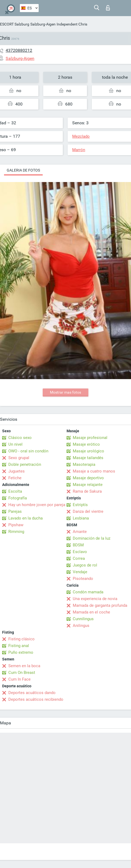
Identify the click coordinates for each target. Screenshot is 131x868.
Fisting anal (19, 646)
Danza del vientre (88, 511)
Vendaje (80, 572)
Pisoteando (83, 579)
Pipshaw (16, 525)
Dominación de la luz (92, 538)
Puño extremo (21, 652)
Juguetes (17, 471)
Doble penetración (25, 464)
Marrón (79, 150)
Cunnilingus (83, 619)
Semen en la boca (24, 666)
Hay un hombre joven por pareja (37, 505)
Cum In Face (19, 679)
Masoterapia (84, 464)
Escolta (15, 491)
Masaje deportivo (88, 478)
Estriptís (80, 505)
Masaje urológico (88, 451)
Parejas (15, 511)
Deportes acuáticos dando (32, 693)
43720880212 (19, 50)
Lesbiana (81, 518)
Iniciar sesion (108, 8)
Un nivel (15, 444)
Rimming (16, 532)
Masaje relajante (88, 485)
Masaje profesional (90, 438)
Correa (79, 558)
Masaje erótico (86, 444)
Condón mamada (88, 592)
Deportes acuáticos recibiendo (36, 699)
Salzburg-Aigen (43, 24)
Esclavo (80, 552)
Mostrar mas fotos (65, 392)
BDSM (78, 545)
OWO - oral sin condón (28, 451)
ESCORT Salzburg (15, 24)
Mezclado (81, 136)
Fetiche (15, 478)
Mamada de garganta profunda (100, 605)
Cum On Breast (22, 673)
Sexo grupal (19, 458)
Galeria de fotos (23, 170)
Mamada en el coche (91, 612)
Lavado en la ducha (26, 518)
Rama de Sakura (87, 491)
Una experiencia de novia (95, 599)
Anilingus (81, 626)
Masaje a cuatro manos (94, 471)
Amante (80, 532)
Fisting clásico (21, 639)
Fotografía (18, 498)
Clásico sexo (20, 438)
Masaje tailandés (88, 458)
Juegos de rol (85, 565)
